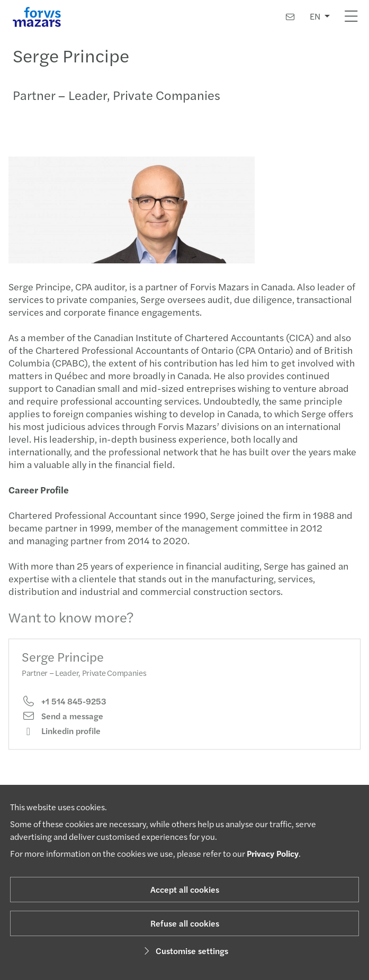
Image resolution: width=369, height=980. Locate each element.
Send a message (62, 723)
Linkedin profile (61, 738)
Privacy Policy (273, 853)
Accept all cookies (185, 889)
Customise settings (184, 951)
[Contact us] (290, 17)
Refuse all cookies (185, 923)
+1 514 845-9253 (64, 708)
